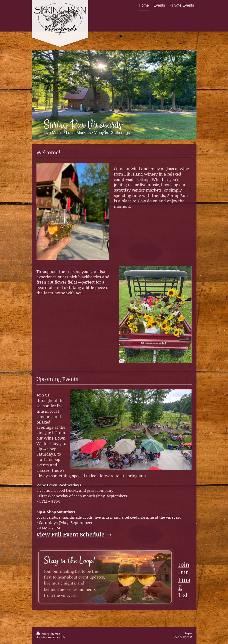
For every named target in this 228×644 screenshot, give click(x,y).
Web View (183, 637)
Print (42, 634)
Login (188, 633)
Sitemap (55, 634)
